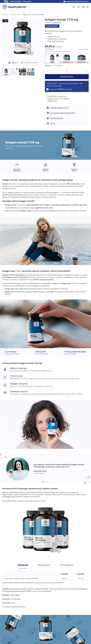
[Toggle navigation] (88, 7)
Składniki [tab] (23, 565)
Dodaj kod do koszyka (77, 2)
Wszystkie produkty (15, 15)
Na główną (5, 15)
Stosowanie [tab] (44, 565)
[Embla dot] (43, 482)
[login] (79, 7)
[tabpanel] (45, 588)
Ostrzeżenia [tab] (67, 565)
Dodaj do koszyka (67, 77)
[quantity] (67, 71)
